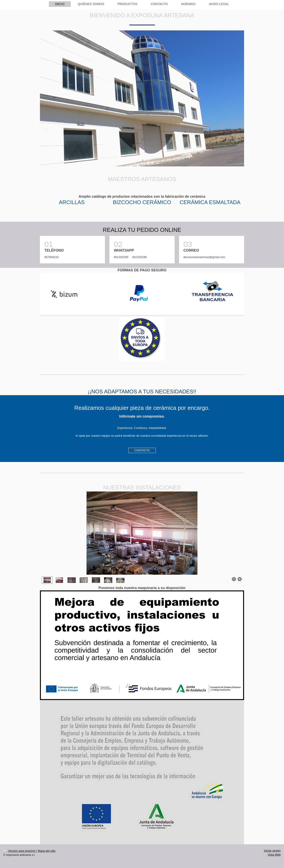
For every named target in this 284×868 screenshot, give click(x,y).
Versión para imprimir (20, 851)
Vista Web (274, 855)
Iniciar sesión (272, 851)
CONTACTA (142, 450)
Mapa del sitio (47, 851)
